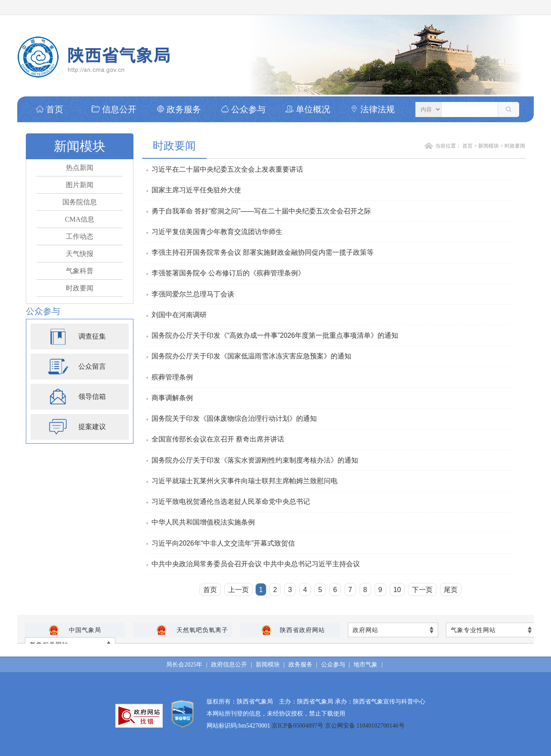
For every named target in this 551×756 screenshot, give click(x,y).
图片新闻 (80, 185)
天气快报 (80, 254)
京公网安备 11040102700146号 (365, 726)
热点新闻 (80, 168)
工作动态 (80, 236)
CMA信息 (80, 219)
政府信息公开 (229, 665)
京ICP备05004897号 (298, 726)
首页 (50, 109)
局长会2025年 (184, 665)
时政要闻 (80, 288)
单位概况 (308, 109)
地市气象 (365, 665)
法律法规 (372, 109)
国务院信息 (80, 202)
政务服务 (179, 109)
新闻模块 (489, 146)
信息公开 (114, 109)
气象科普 (80, 271)
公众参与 (243, 109)
